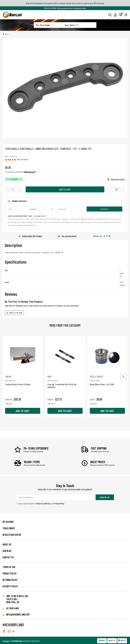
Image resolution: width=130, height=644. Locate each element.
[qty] (16, 209)
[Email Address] (55, 497)
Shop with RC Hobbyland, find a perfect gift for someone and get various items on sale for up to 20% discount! (65, 3)
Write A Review (14, 313)
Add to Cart (65, 189)
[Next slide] (123, 376)
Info (37, 172)
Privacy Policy (59, 503)
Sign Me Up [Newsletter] (105, 497)
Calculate (104, 209)
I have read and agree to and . (40, 503)
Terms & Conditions (43, 503)
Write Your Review (23, 159)
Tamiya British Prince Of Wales (23, 380)
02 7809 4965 (11, 608)
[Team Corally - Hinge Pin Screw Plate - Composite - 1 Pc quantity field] (13, 189)
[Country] (40, 209)
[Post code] (70, 209)
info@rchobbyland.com (16, 614)
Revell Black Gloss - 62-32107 (107, 380)
